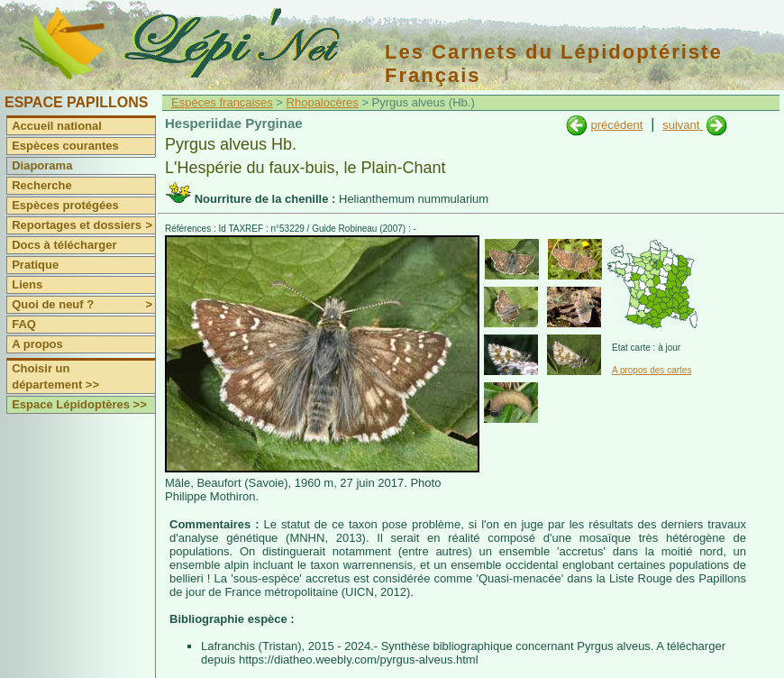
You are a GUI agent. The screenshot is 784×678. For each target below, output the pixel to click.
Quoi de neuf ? (83, 305)
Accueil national (57, 126)
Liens (27, 284)
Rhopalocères (323, 102)
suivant (683, 125)
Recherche (41, 185)
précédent (616, 125)
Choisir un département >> (55, 376)
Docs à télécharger (64, 245)
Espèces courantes (65, 146)
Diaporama (42, 165)
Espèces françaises (222, 102)
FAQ (24, 324)
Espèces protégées (65, 205)
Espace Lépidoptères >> (79, 404)
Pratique (35, 265)
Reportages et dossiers (83, 225)
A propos (37, 344)
